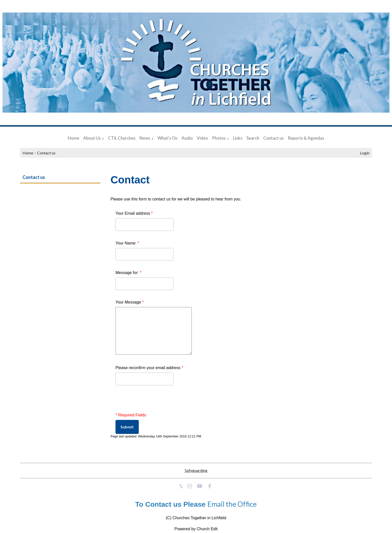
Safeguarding (196, 470)
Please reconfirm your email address (149, 368)
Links (238, 138)
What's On (167, 138)
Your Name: (127, 243)
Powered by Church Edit (196, 529)
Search (253, 138)
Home (73, 138)
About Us (92, 138)
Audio (187, 138)
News (145, 138)
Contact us (273, 138)
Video (202, 138)
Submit (127, 427)
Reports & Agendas (306, 138)
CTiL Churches (122, 138)
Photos (219, 138)
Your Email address (134, 213)
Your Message (129, 302)
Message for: (128, 273)
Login (365, 153)
